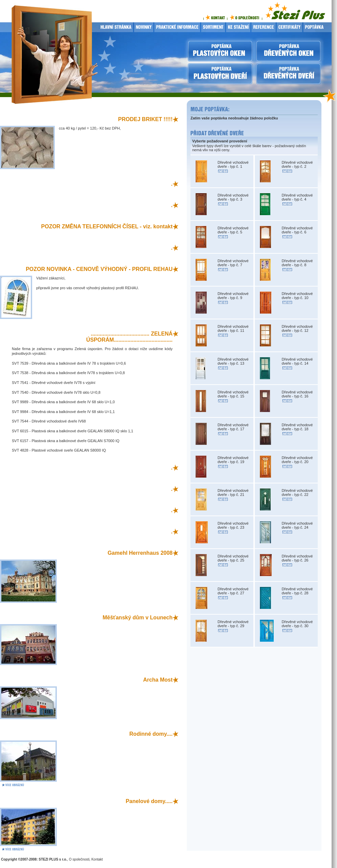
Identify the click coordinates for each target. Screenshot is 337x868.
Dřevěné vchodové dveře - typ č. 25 (233, 558)
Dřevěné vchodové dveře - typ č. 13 (233, 361)
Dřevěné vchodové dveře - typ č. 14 (297, 361)
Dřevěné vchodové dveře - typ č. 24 (297, 525)
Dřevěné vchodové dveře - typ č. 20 (297, 460)
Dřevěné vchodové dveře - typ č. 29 (233, 624)
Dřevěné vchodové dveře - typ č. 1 (233, 164)
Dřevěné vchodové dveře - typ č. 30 (297, 624)
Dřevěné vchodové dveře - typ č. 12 (297, 328)
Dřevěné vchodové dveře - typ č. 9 (233, 296)
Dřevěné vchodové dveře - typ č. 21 (233, 493)
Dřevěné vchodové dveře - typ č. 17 (233, 427)
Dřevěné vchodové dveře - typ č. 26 (297, 558)
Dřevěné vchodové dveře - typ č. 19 (233, 460)
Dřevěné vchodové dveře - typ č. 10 (297, 296)
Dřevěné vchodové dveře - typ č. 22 (297, 493)
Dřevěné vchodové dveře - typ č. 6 (297, 230)
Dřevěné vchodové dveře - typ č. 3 (233, 197)
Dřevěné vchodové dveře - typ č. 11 (233, 328)
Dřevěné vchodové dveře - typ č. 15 (233, 394)
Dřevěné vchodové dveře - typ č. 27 (233, 591)
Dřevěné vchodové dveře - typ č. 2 (297, 164)
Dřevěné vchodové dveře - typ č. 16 (297, 394)
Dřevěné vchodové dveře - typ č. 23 (233, 525)
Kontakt (97, 859)
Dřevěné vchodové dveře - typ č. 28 (297, 591)
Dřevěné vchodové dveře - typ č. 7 (233, 263)
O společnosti (79, 859)
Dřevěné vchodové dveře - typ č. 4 (297, 197)
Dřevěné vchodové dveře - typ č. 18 (297, 427)
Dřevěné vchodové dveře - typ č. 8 (297, 263)
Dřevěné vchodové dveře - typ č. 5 (233, 230)
